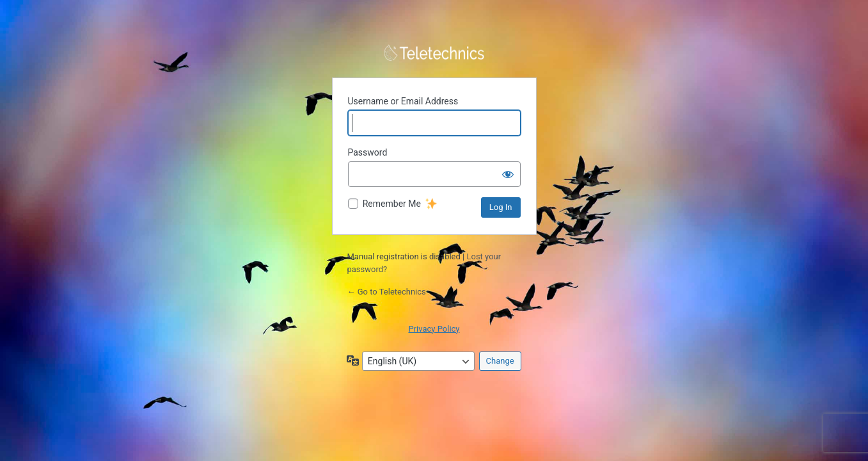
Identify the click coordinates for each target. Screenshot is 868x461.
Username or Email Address (403, 101)
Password (368, 152)
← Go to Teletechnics (387, 292)
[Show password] (508, 174)
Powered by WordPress (434, 53)
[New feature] (431, 204)
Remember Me (392, 204)
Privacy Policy (434, 329)
